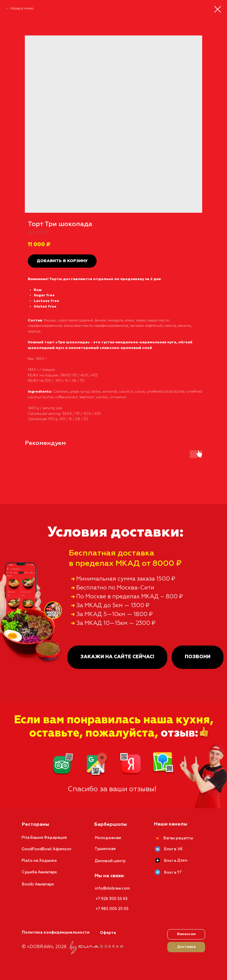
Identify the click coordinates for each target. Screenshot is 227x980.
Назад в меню (22, 9)
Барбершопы (111, 825)
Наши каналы (171, 824)
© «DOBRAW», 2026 (44, 947)
